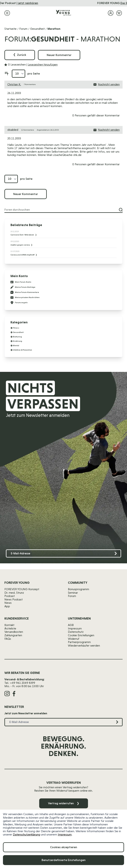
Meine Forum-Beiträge (23, 287)
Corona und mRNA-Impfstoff (23, 255)
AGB (71, 625)
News (8, 603)
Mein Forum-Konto (21, 282)
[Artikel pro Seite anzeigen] (18, 74)
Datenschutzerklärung (27, 834)
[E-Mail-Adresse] (63, 554)
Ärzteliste (10, 628)
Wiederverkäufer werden (84, 646)
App (7, 606)
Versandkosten (14, 632)
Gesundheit (37, 29)
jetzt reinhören (89, 3)
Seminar (73, 593)
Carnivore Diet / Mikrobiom (22, 235)
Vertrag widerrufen (64, 803)
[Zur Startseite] (63, 13)
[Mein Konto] (111, 13)
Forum (23, 29)
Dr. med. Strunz (14, 593)
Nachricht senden (107, 84)
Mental (16, 345)
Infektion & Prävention (22, 350)
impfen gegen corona (20, 245)
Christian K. (14, 84)
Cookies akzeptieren (64, 847)
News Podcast (14, 599)
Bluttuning (17, 337)
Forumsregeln (19, 303)
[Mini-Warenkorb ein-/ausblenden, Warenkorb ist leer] (119, 13)
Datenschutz (76, 632)
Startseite (10, 29)
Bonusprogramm (79, 589)
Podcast (10, 596)
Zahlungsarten (13, 635)
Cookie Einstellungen (81, 635)
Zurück (20, 55)
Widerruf (74, 639)
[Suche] (121, 210)
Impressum (65, 834)
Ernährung (17, 341)
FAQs (8, 639)
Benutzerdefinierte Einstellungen (64, 860)
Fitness (16, 328)
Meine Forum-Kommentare (25, 292)
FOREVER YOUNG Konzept (22, 589)
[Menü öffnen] (7, 13)
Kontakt (9, 625)
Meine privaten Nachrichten (25, 297)
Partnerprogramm (79, 642)
